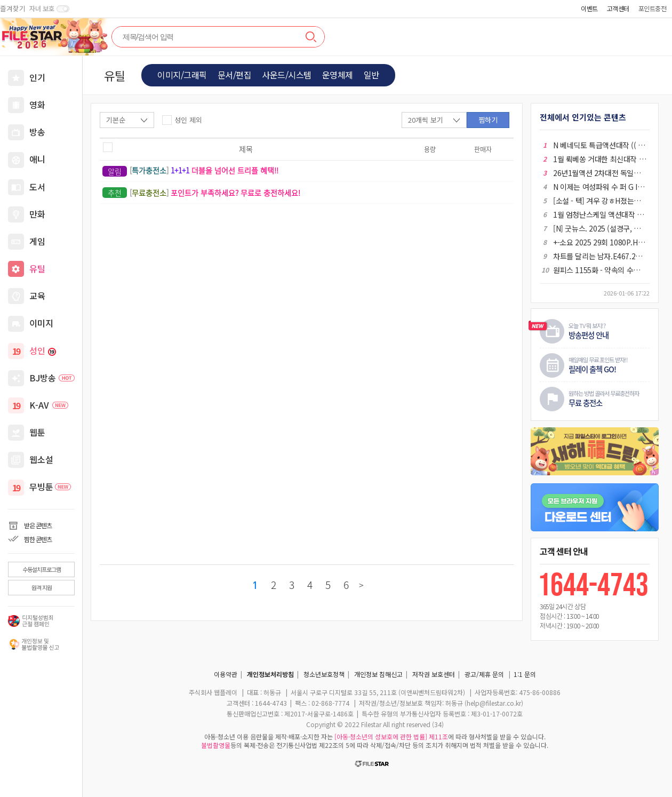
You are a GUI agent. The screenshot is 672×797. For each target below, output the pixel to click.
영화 (37, 105)
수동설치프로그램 (42, 569)
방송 (37, 132)
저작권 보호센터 (434, 674)
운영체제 (338, 75)
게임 (37, 241)
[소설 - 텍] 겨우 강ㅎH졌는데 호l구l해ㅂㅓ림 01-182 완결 (600, 201)
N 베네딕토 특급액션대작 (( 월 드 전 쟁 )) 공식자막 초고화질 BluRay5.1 (600, 145)
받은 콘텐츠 (38, 525)
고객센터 (618, 8)
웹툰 (37, 432)
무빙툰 (50, 487)
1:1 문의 (525, 674)
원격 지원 (42, 587)
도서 (37, 187)
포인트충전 (653, 8)
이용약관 (226, 674)
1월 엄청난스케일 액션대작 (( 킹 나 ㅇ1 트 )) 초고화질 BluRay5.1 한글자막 (600, 214)
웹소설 (41, 459)
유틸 (37, 268)
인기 (37, 77)
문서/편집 (235, 75)
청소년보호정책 (324, 674)
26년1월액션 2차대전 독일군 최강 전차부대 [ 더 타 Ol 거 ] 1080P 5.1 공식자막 (600, 173)
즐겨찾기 (13, 9)
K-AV (49, 405)
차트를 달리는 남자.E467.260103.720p (600, 256)
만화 (37, 214)
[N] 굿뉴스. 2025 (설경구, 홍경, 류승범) (600, 228)
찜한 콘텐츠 (38, 539)
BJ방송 (52, 378)
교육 (37, 296)
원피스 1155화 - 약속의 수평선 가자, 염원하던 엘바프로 (600, 270)
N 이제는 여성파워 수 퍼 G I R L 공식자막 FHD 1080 (600, 187)
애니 (37, 159)
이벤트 (589, 8)
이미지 (41, 323)
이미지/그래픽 (182, 75)
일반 (371, 75)
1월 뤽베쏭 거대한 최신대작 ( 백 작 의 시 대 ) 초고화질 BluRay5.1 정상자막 (600, 159)
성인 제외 (188, 120)
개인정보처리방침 (270, 674)
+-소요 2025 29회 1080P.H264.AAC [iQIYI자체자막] (600, 242)
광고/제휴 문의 (484, 674)
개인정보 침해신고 (378, 674)
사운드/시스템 (287, 75)
